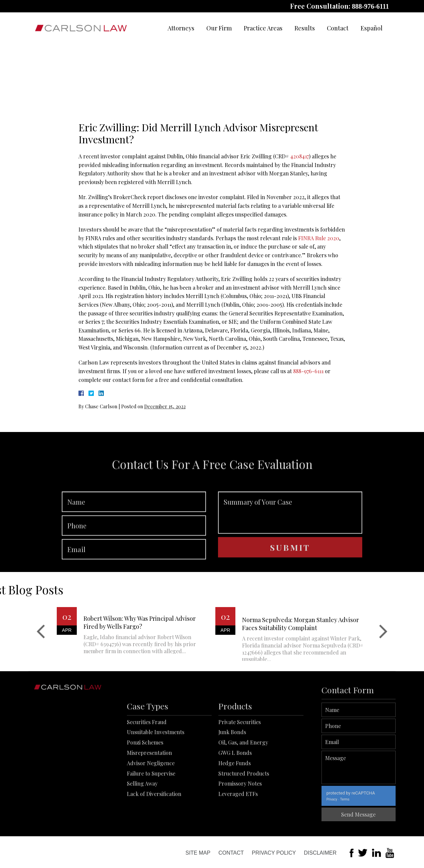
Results (305, 28)
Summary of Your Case (290, 560)
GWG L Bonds (235, 824)
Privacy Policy (274, 853)
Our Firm (219, 28)
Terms (394, 799)
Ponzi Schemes (145, 813)
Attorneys (181, 28)
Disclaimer (320, 853)
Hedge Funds (235, 834)
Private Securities (240, 793)
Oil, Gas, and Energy (243, 813)
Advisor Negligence (151, 834)
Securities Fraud (147, 793)
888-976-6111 (370, 6)
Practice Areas (263, 28)
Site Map (198, 853)
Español (372, 28)
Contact (338, 28)
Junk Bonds (232, 803)
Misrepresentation (149, 824)
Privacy (381, 799)
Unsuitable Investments (156, 803)
